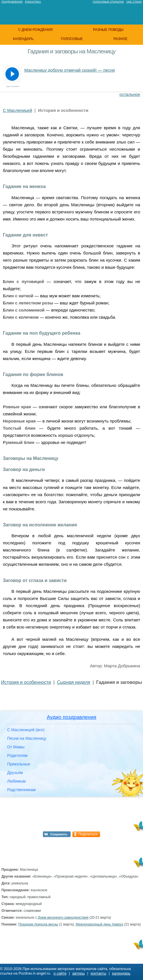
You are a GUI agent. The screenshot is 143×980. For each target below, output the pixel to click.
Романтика (33, 2)
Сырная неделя (74, 682)
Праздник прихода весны (38, 924)
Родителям (17, 755)
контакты (98, 973)
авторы (79, 973)
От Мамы (16, 747)
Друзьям (15, 773)
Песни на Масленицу (27, 738)
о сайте (60, 973)
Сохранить (59, 834)
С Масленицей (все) (26, 730)
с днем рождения (35, 30)
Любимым (16, 781)
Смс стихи (134, 2)
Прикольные (19, 764)
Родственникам (21, 790)
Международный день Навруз (100, 924)
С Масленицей (17, 110)
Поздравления (12, 2)
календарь (23, 39)
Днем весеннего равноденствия (63, 918)
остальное (130, 94)
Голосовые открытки (108, 2)
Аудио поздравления (71, 717)
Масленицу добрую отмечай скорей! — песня (70, 70)
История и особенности (26, 682)
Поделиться (88, 834)
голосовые (72, 39)
